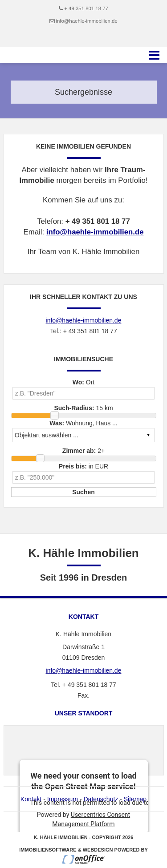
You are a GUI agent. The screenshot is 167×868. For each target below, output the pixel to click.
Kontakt (31, 799)
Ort (84, 382)
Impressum (63, 799)
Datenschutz (101, 799)
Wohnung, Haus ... (83, 423)
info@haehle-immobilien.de (86, 21)
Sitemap (135, 799)
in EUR (83, 466)
